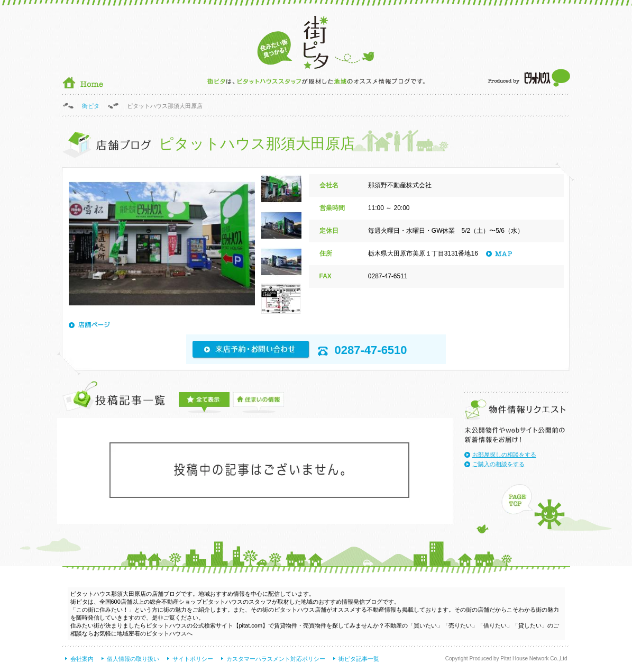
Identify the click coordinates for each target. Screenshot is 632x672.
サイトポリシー (193, 659)
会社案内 (82, 659)
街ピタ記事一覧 (359, 659)
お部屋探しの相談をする (504, 455)
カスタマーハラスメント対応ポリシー (276, 659)
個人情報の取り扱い (133, 659)
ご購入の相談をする (498, 464)
